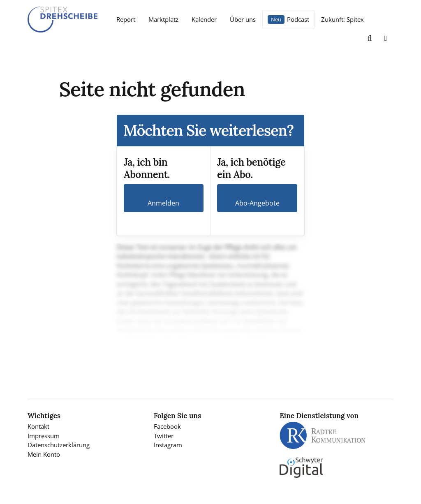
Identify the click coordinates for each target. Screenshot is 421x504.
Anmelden (163, 203)
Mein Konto (44, 454)
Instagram (168, 445)
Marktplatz (163, 19)
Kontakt (38, 426)
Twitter (164, 436)
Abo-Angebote (257, 203)
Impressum (44, 436)
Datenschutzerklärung (59, 445)
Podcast (298, 19)
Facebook (167, 426)
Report (126, 19)
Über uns (243, 19)
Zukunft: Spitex (342, 19)
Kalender (204, 19)
